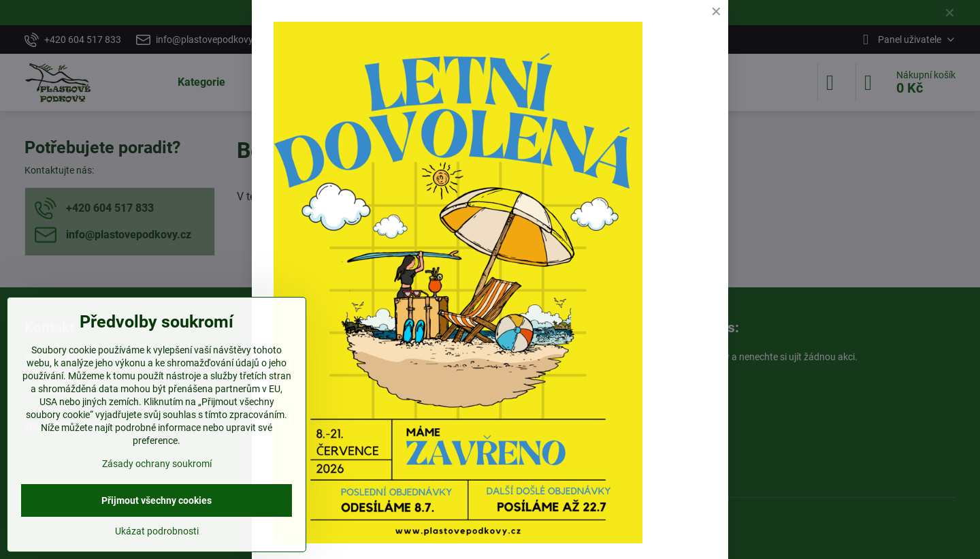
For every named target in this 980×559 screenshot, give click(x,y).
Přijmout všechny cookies (157, 500)
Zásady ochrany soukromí (157, 464)
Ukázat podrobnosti (157, 531)
